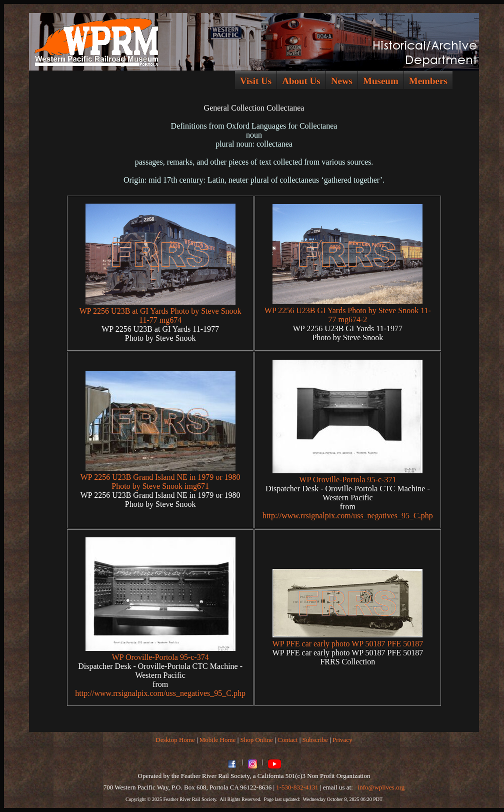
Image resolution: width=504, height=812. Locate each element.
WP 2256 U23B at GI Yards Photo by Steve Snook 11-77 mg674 (160, 315)
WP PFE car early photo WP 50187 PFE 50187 (348, 644)
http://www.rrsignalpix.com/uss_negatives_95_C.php (348, 516)
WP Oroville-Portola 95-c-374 (160, 657)
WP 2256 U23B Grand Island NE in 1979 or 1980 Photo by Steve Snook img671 (160, 482)
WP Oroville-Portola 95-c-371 (347, 480)
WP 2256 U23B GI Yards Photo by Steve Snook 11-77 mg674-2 (348, 315)
